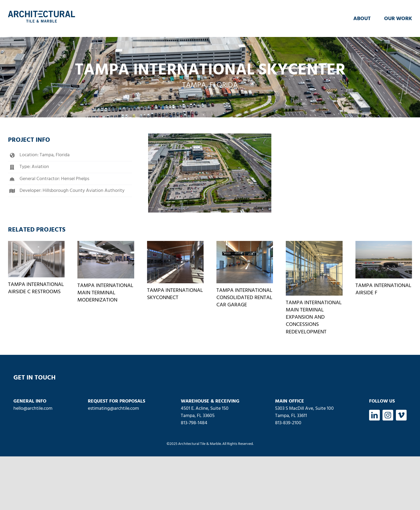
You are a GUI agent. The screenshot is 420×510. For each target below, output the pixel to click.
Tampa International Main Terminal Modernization (105, 293)
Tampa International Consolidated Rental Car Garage (244, 298)
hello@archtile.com (33, 409)
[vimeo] (401, 415)
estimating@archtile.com (113, 409)
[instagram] (388, 415)
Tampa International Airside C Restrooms (36, 288)
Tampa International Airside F (383, 289)
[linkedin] (374, 415)
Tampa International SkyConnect (175, 294)
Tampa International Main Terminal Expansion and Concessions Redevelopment (314, 317)
